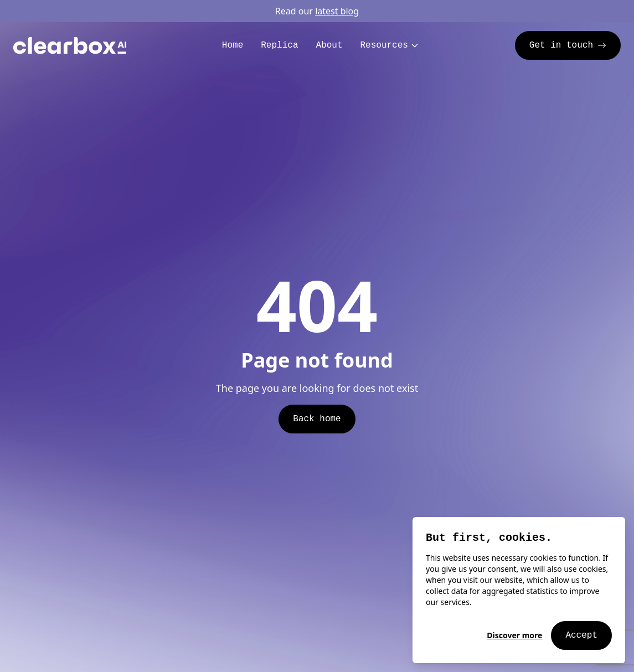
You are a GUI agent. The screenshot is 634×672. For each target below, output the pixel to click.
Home (233, 45)
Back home (317, 419)
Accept (581, 635)
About (329, 45)
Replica (279, 45)
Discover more (514, 635)
